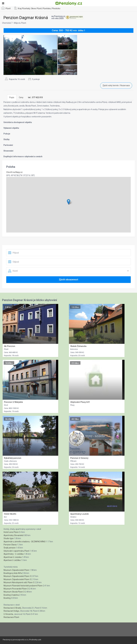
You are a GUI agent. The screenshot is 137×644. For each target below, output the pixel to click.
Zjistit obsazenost (68, 280)
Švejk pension (10, 548)
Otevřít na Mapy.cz (14, 172)
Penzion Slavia (10, 545)
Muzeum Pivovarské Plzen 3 (16, 589)
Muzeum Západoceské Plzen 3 (17, 576)
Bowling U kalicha (11, 595)
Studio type (9, 538)
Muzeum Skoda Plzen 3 (14, 592)
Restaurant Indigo (11, 611)
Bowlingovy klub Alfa (13, 573)
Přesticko (56, 8)
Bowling (7, 598)
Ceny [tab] (21, 97)
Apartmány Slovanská (13, 535)
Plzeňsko (47, 8)
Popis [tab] (12, 97)
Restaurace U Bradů (12, 608)
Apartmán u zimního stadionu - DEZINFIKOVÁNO (25, 542)
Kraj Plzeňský (24, 8)
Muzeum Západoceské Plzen (16, 570)
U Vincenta (8, 614)
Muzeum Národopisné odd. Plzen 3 (19, 582)
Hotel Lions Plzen (11, 532)
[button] (69, 202)
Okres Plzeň (36, 8)
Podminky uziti (35, 640)
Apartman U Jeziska (13, 557)
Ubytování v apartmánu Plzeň (17, 551)
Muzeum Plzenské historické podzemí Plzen (23, 586)
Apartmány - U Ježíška (14, 554)
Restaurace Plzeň (11, 617)
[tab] (35, 97)
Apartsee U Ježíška (12, 560)
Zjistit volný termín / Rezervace (116, 85)
